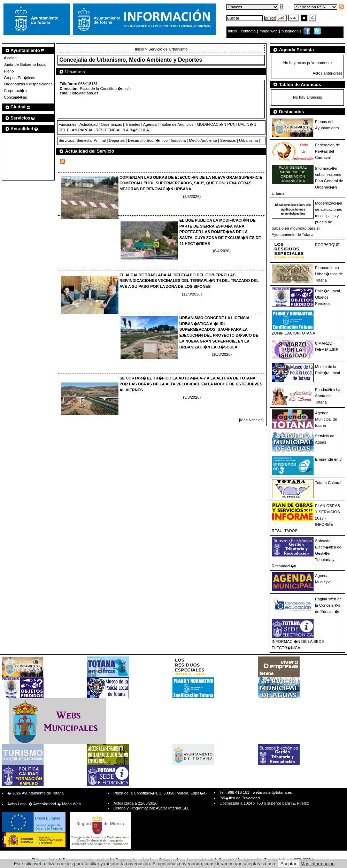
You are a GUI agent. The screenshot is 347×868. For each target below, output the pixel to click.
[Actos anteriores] (327, 73)
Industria (178, 140)
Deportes (117, 140)
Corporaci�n (15, 91)
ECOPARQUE (327, 245)
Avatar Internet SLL (172, 808)
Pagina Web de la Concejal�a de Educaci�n (328, 605)
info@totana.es (85, 93)
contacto (248, 31)
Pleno (9, 71)
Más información (318, 864)
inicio (233, 31)
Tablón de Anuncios (176, 124)
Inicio (140, 49)
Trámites (133, 124)
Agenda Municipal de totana (326, 419)
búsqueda (291, 31)
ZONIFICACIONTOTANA (294, 333)
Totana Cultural (328, 483)
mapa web (269, 31)
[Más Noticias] (251, 420)
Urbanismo (248, 140)
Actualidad (88, 124)
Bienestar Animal (91, 140)
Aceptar (288, 864)
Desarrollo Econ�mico (148, 140)
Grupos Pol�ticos (20, 78)
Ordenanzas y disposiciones (28, 84)
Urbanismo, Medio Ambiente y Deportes (150, 60)
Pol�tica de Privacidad (240, 798)
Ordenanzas (111, 124)
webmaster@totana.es (272, 792)
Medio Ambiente (203, 140)
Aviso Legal (17, 804)
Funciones (68, 124)
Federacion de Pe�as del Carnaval (327, 151)
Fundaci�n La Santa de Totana (328, 396)
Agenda (150, 124)
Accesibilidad (44, 804)
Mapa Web (71, 804)
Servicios (228, 140)
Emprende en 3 (328, 459)
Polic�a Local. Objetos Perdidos (328, 297)
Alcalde (10, 58)
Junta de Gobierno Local (25, 64)
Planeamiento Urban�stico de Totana (329, 274)
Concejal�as (15, 97)
